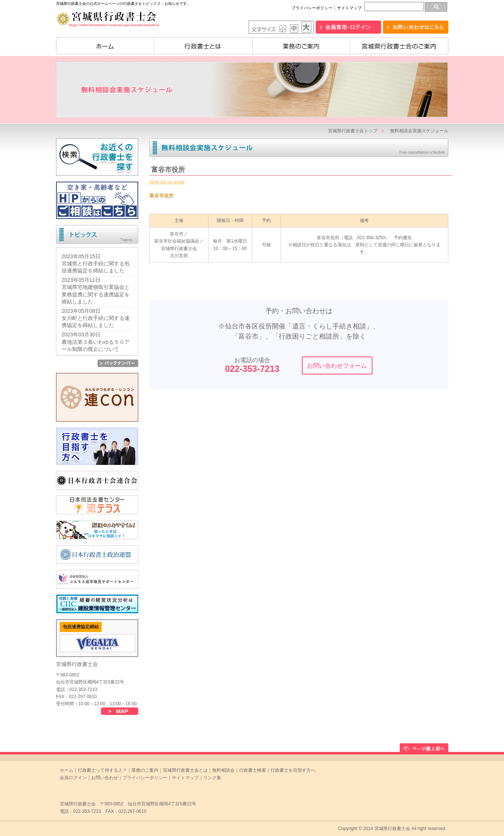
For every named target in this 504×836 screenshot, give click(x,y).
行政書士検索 (253, 770)
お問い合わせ (105, 778)
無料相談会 (223, 770)
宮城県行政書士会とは (185, 770)
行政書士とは (203, 46)
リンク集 (212, 778)
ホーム (105, 46)
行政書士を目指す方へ (293, 770)
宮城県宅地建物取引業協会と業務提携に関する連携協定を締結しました (96, 294)
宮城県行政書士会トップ (353, 131)
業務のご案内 (301, 46)
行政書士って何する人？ (102, 770)
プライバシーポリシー (312, 8)
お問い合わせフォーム (337, 366)
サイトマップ (349, 8)
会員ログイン (73, 778)
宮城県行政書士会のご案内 (399, 46)
